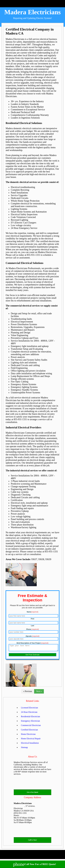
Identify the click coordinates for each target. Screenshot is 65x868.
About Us (33, 758)
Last (32, 626)
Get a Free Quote (32, 793)
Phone (32, 629)
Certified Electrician (29, 731)
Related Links (32, 702)
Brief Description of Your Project (32, 643)
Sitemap (24, 749)
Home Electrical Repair (31, 740)
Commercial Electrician (31, 726)
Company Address (32, 799)
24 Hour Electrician (29, 713)
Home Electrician (28, 735)
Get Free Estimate (32, 656)
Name (32, 612)
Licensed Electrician (30, 709)
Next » (39, 692)
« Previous (28, 692)
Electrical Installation (30, 744)
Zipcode (32, 636)
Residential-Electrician (31, 718)
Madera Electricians (32, 12)
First (32, 619)
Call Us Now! (33, 841)
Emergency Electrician (30, 722)
